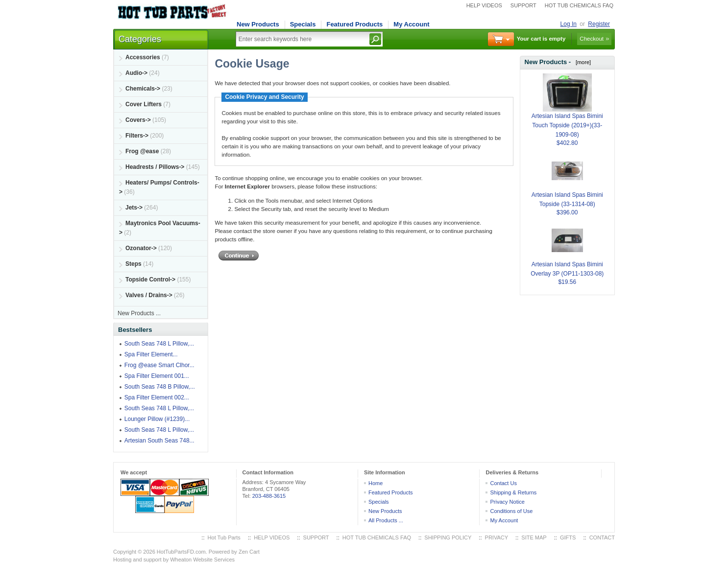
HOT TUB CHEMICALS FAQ (579, 5)
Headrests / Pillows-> (155, 167)
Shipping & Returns (513, 492)
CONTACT (602, 537)
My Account (411, 24)
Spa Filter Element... (151, 354)
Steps (133, 264)
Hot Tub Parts (224, 537)
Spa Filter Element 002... (157, 397)
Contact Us (503, 483)
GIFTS (568, 537)
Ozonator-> (141, 248)
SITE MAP (534, 537)
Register (599, 24)
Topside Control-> (150, 280)
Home (376, 483)
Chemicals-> (143, 89)
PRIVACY (497, 537)
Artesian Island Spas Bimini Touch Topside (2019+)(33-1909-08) (567, 113)
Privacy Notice (507, 502)
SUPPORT (523, 5)
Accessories (143, 57)
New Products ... (139, 313)
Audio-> (136, 73)
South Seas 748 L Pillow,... (159, 344)
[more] (582, 62)
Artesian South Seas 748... (159, 441)
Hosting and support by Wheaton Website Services (174, 560)
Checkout (592, 39)
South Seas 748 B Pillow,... (160, 387)
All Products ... (386, 520)
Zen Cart (249, 552)
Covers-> (138, 120)
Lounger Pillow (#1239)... (157, 419)
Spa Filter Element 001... (157, 376)
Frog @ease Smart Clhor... (159, 365)
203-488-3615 (269, 496)
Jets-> (134, 208)
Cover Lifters (144, 104)
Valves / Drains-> (149, 295)
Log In (569, 24)
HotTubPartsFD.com (181, 552)
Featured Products (354, 24)
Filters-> (137, 136)
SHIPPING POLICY (448, 537)
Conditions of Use (511, 511)
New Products (258, 24)
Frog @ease (142, 151)
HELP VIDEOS (484, 5)
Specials (303, 24)
